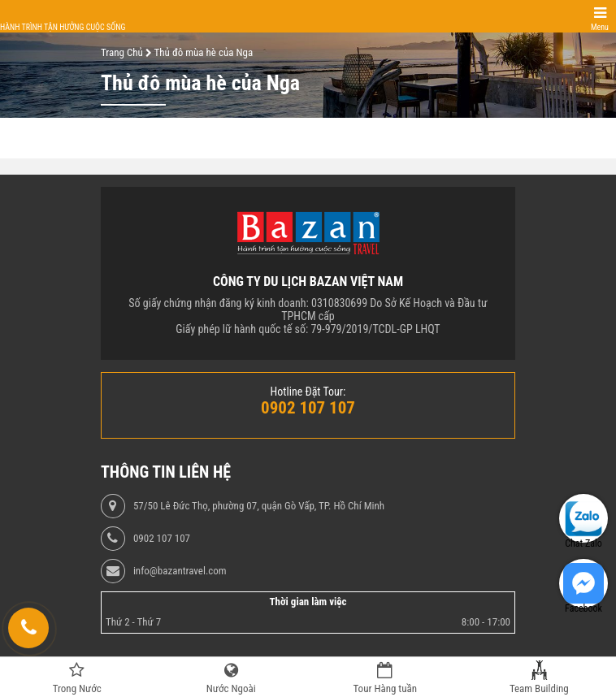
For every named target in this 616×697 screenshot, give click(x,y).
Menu (600, 27)
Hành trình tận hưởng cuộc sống (63, 27)
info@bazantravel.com (180, 571)
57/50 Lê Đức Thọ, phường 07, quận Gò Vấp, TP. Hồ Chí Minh (259, 506)
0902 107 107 (162, 539)
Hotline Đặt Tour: (308, 392)
